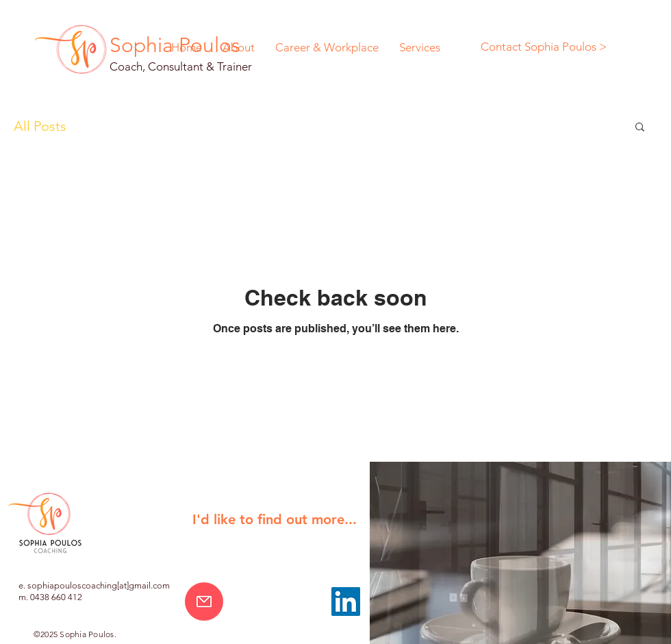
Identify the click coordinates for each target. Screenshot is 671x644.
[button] (640, 128)
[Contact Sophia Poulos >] (544, 47)
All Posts (40, 126)
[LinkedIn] (346, 602)
